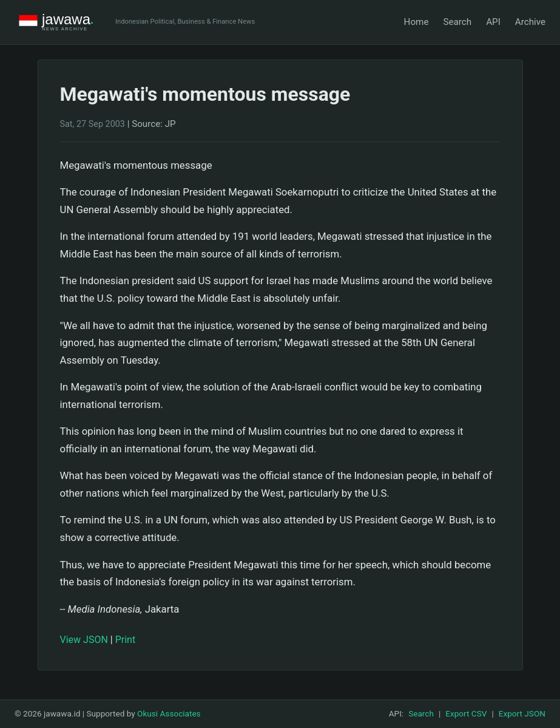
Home (417, 22)
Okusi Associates (169, 713)
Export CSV (466, 713)
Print (125, 640)
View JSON (84, 640)
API (493, 22)
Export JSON (522, 713)
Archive (530, 22)
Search (457, 22)
